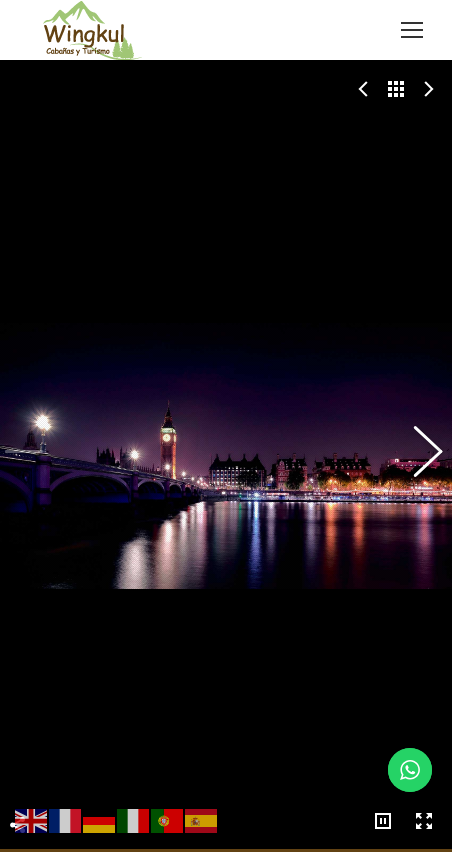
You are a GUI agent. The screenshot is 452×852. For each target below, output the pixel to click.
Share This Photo (18, 785)
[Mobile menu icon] (412, 30)
